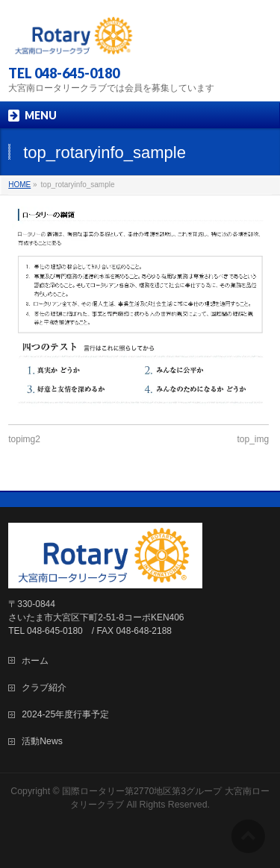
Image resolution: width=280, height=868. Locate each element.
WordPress (96, 818)
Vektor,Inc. (237, 818)
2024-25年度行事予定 (65, 714)
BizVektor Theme (165, 818)
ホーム (35, 661)
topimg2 (24, 439)
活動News (42, 741)
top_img (253, 439)
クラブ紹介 (44, 688)
